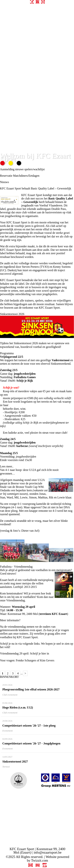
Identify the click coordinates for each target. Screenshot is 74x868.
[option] (19, 780)
